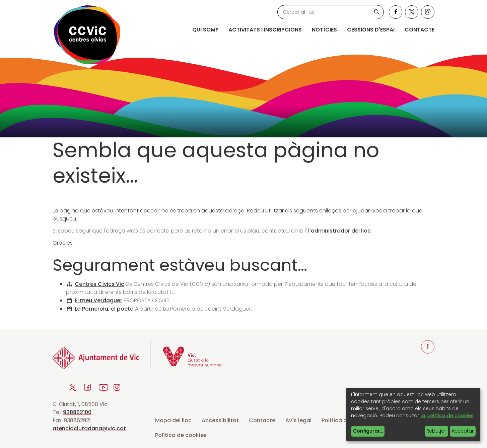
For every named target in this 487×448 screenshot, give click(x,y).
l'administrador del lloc (339, 231)
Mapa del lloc (173, 420)
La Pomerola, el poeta (104, 309)
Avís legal (298, 420)
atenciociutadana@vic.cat (89, 428)
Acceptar (463, 431)
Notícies (324, 30)
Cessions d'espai (371, 30)
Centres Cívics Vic (99, 284)
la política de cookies (447, 415)
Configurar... (368, 431)
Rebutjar (436, 431)
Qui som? (205, 30)
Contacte (420, 30)
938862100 (77, 412)
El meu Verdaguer (98, 300)
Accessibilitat (220, 420)
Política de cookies (181, 435)
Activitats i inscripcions (265, 30)
